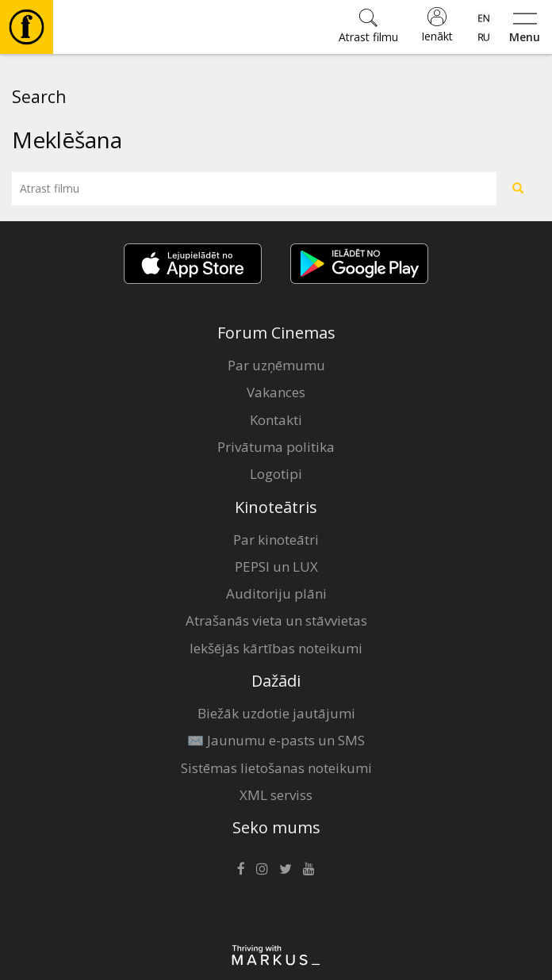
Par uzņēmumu (276, 365)
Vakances (276, 392)
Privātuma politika (276, 447)
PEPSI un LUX (276, 567)
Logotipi (276, 474)
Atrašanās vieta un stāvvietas (276, 620)
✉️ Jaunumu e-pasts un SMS (276, 740)
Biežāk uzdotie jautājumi (276, 713)
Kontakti (276, 420)
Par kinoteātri (276, 540)
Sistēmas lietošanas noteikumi (276, 768)
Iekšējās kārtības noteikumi (276, 648)
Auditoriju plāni (276, 593)
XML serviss (276, 795)
